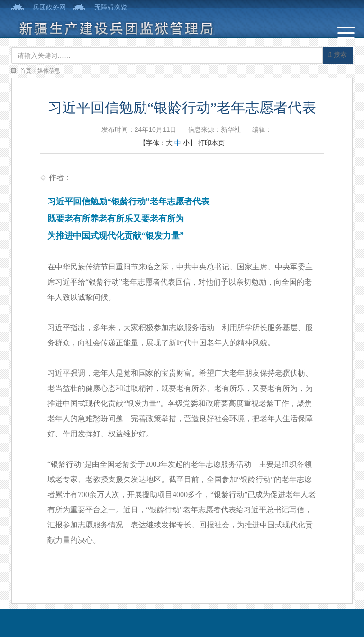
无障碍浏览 (111, 7)
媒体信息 (49, 71)
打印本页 (211, 143)
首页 (26, 71)
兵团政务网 (49, 7)
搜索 (337, 55)
